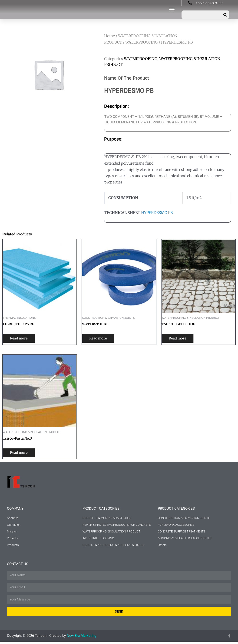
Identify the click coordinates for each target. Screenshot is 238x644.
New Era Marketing (81, 638)
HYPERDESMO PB (157, 213)
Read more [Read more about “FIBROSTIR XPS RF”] (21, 339)
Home (109, 36)
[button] (172, 10)
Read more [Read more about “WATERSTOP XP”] (101, 339)
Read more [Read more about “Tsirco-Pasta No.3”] (21, 454)
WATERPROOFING (142, 42)
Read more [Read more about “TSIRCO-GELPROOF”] (180, 339)
